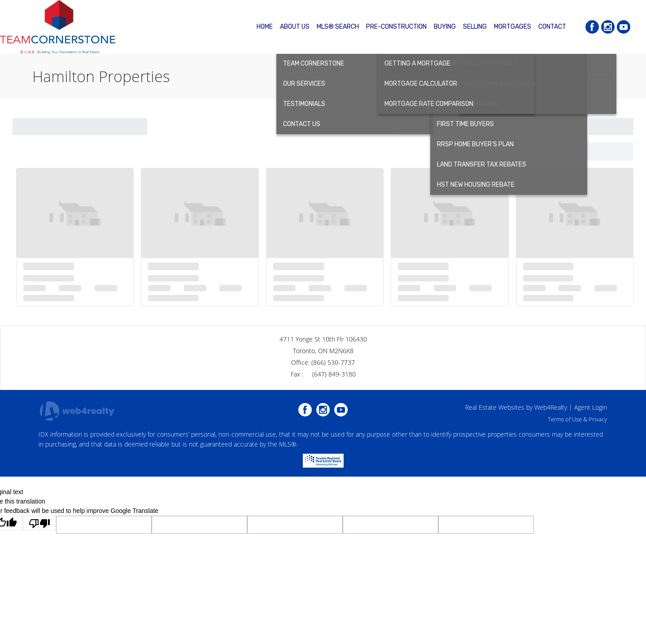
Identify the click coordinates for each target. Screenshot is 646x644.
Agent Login (591, 407)
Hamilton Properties (583, 77)
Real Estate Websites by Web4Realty (516, 407)
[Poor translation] (39, 523)
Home (540, 77)
